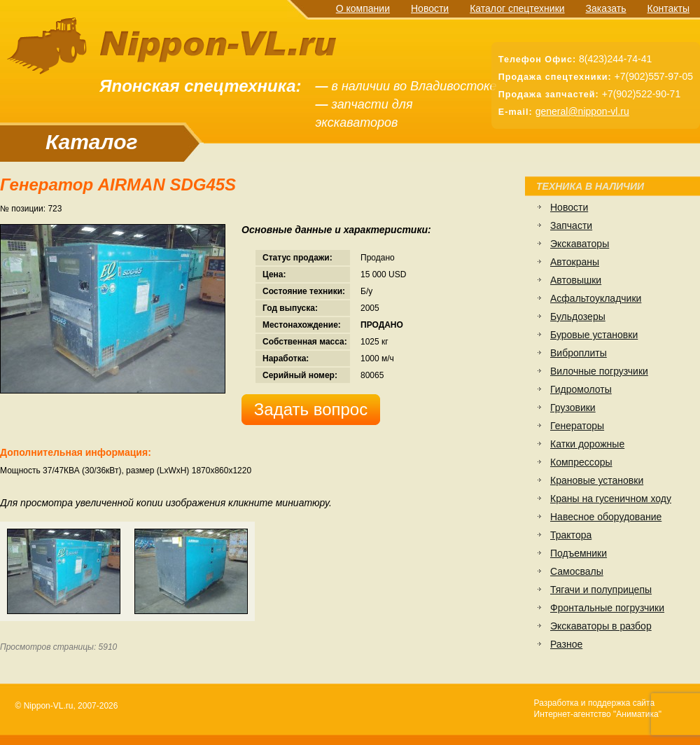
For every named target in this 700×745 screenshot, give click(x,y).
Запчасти (571, 225)
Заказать (606, 8)
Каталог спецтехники (517, 8)
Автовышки (576, 280)
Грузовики (573, 408)
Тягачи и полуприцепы (601, 590)
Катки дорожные (587, 444)
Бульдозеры (578, 316)
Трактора (571, 535)
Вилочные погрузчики (599, 371)
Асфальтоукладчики (596, 298)
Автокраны (575, 262)
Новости (430, 8)
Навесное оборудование (606, 517)
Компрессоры (581, 462)
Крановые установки (597, 480)
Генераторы (577, 426)
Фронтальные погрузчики (607, 608)
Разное (566, 644)
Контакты (668, 8)
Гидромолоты (581, 389)
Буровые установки (594, 335)
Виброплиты (579, 353)
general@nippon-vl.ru (582, 111)
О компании (363, 8)
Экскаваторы (580, 244)
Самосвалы (577, 571)
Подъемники (579, 553)
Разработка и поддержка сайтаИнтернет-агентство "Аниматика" (598, 709)
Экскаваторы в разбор (601, 626)
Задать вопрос (311, 409)
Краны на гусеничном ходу (611, 499)
